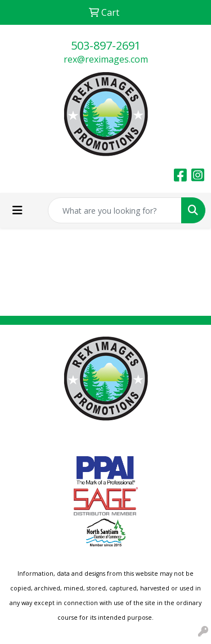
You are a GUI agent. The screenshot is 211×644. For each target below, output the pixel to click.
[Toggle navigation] (17, 210)
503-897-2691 (106, 45)
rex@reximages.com (106, 59)
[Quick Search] (115, 210)
